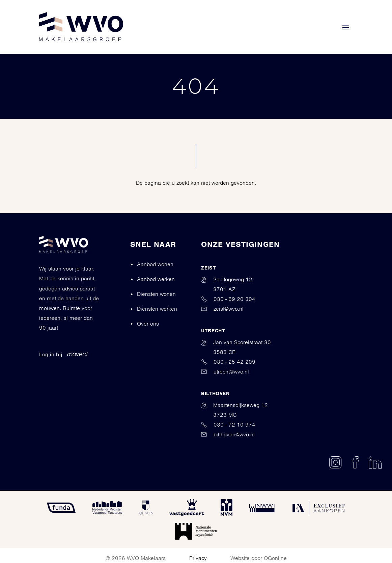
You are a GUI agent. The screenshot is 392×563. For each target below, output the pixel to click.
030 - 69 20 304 (228, 299)
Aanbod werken (156, 279)
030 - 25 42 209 (228, 362)
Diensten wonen (156, 294)
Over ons (148, 324)
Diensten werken (157, 309)
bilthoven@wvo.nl (228, 434)
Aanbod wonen (155, 264)
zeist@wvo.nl (222, 309)
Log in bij (63, 354)
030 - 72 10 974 (228, 425)
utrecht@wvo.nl (225, 372)
